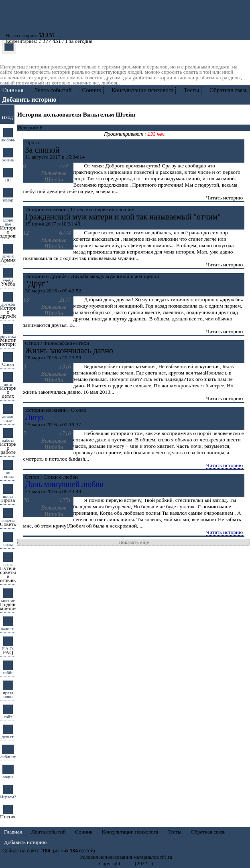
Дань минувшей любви (65, 484)
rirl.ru (128, 863)
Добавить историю (25, 842)
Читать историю (224, 465)
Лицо (34, 417)
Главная (13, 90)
